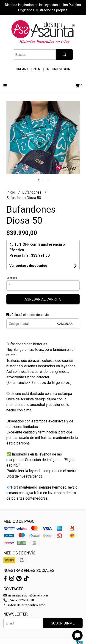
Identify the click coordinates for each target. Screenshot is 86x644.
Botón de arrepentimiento (24, 605)
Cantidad (12, 278)
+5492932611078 (19, 600)
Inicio (11, 192)
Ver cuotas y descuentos (28, 266)
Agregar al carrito (43, 299)
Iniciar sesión (58, 69)
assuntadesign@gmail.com (26, 595)
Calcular (65, 324)
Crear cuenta (28, 69)
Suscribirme (63, 623)
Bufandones (32, 192)
